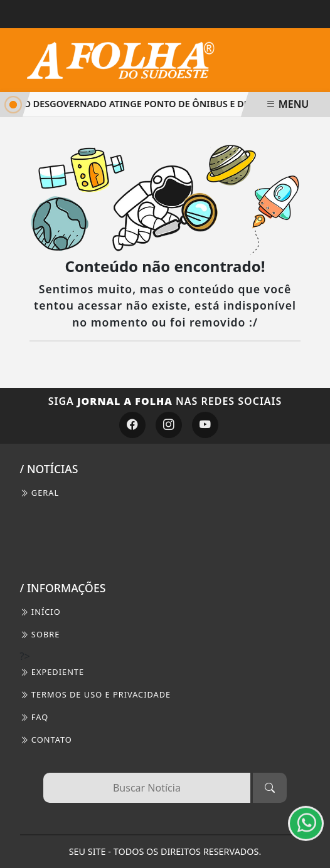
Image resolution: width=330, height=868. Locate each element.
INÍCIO (40, 612)
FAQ (35, 717)
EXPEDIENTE (52, 672)
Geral (40, 493)
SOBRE (40, 634)
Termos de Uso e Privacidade (96, 694)
